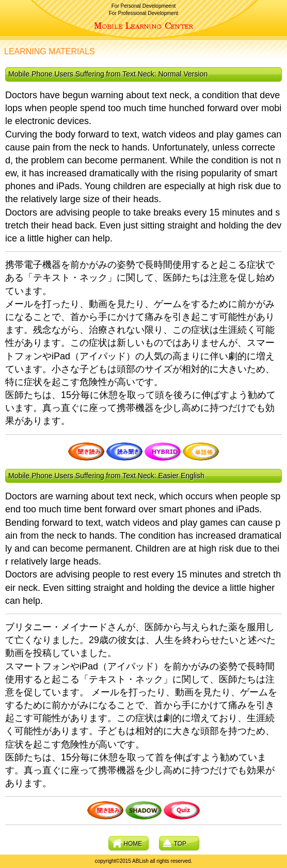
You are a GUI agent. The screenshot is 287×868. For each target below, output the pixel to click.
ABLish (144, 26)
